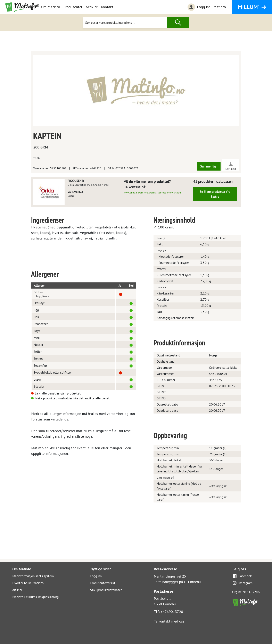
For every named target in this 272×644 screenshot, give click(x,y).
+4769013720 (172, 612)
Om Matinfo (51, 7)
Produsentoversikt (103, 583)
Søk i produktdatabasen (106, 590)
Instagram (242, 583)
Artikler (92, 7)
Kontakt (107, 7)
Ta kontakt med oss (169, 621)
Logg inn (96, 576)
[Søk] (125, 23)
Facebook (242, 576)
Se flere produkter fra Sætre (215, 194)
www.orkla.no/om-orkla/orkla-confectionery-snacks (153, 193)
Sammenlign (209, 166)
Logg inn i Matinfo (206, 7)
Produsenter (73, 7)
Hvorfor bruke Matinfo (28, 583)
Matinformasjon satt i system (33, 576)
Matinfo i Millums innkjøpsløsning (35, 597)
